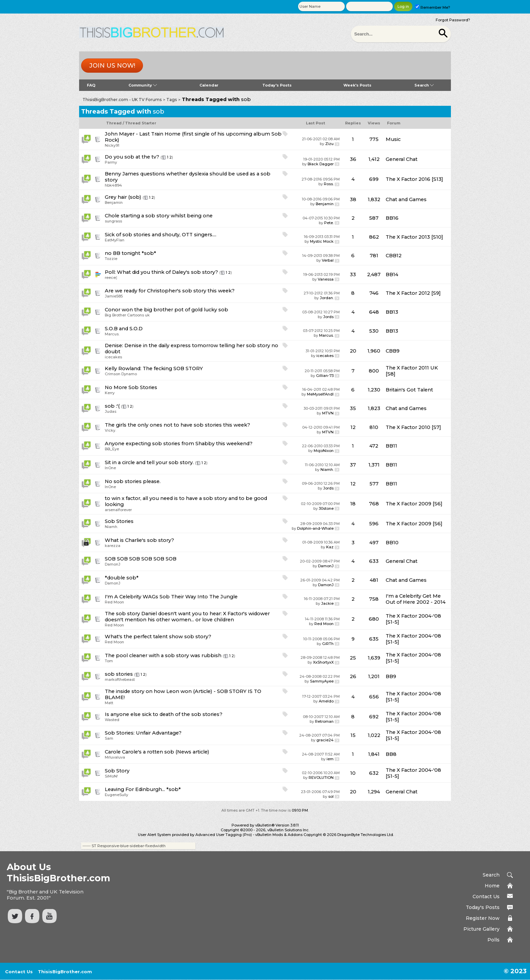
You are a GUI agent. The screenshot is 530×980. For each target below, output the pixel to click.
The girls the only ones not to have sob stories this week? (177, 425)
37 (353, 465)
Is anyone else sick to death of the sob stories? (164, 714)
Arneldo (326, 701)
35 (353, 408)
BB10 (392, 543)
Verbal (328, 260)
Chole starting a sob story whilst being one (159, 216)
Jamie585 (114, 296)
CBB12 (394, 256)
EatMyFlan (115, 240)
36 (353, 159)
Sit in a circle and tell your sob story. (149, 462)
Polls (493, 940)
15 (353, 735)
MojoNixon (324, 451)
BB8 (391, 754)
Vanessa (326, 279)
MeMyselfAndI (320, 394)
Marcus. (112, 334)
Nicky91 (112, 145)
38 (353, 199)
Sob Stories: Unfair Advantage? (143, 733)
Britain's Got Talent (409, 390)
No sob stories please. (133, 481)
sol (331, 796)
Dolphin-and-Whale (315, 528)
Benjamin (114, 202)
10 (353, 773)
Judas (111, 411)
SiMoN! (111, 776)
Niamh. (327, 470)
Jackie (327, 603)
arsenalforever (118, 510)
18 (353, 504)
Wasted (112, 720)
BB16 (392, 218)
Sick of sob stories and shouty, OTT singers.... (161, 235)
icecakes (113, 357)
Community (143, 85)
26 (353, 676)
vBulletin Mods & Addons (279, 835)
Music (393, 139)
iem (330, 759)
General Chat (402, 159)
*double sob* (122, 578)
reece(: (111, 278)
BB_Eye (112, 449)
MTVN (328, 413)
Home (492, 886)
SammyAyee (322, 681)
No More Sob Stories (131, 387)
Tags (172, 100)
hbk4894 (113, 185)
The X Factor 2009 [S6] (414, 504)
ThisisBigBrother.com (65, 972)
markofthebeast (120, 679)
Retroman (324, 721)
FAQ (91, 85)
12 (353, 427)
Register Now (483, 918)
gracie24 (325, 740)
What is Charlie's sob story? (139, 540)
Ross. (329, 184)
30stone (326, 508)
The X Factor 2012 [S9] (413, 293)
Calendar (209, 85)
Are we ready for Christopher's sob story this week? (170, 291)
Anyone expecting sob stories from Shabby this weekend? (179, 444)
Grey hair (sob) (123, 197)
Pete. (329, 223)
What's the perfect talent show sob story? (158, 637)
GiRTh (328, 644)
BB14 (392, 274)
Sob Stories (119, 521)
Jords (328, 317)
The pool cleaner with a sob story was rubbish (163, 655)
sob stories (119, 674)
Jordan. (327, 298)
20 (353, 351)
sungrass (113, 221)
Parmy (111, 162)
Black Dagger (321, 164)
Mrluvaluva (115, 757)
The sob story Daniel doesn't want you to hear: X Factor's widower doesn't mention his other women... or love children (187, 617)
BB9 (391, 676)
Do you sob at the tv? (132, 157)
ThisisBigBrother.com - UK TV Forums (122, 100)
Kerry (110, 393)
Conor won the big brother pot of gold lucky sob (166, 310)
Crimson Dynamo (121, 374)
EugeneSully (116, 795)
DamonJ (113, 564)
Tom (109, 661)
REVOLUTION (321, 778)
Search (424, 85)
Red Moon (114, 602)
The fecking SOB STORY (173, 368)
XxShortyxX (323, 662)
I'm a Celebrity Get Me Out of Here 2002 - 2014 (416, 599)
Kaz (330, 547)
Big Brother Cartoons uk (127, 315)
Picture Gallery (481, 929)
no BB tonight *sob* (130, 253)
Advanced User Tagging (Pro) (224, 835)
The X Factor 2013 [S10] (414, 237)
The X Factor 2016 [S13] (414, 179)
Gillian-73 (325, 376)
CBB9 (393, 351)
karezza (113, 546)
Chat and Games (406, 199)
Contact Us (486, 897)
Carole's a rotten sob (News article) (166, 752)
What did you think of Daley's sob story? (167, 272)
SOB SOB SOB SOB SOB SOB (141, 559)
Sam (109, 738)
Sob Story (117, 771)
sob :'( (112, 406)
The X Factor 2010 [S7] (413, 427)
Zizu (329, 144)
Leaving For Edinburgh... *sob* (143, 789)
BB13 (392, 312)
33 (353, 274)
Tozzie (111, 259)
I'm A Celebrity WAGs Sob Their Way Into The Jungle (171, 597)
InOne (110, 468)
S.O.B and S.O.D (124, 329)
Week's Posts (357, 85)
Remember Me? (433, 7)
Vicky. (110, 430)
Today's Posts (277, 85)
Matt (109, 703)
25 (353, 658)
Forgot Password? (453, 20)
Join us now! (112, 66)
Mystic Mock (322, 241)
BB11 (391, 446)
